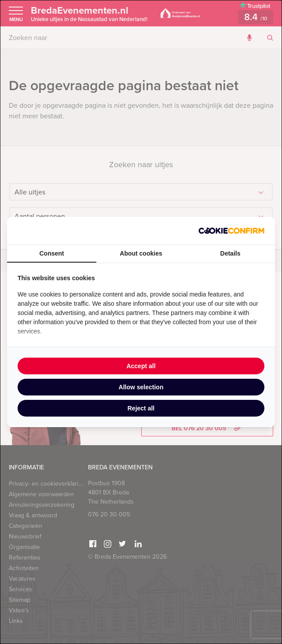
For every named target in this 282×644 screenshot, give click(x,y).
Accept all (141, 366)
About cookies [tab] (141, 253)
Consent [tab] (52, 253)
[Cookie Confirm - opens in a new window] (231, 231)
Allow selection (141, 387)
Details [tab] (231, 253)
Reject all (141, 408)
